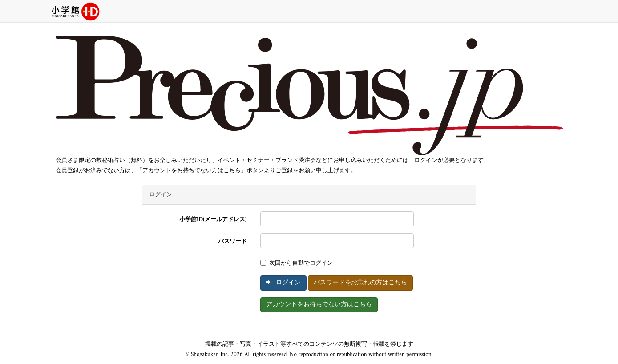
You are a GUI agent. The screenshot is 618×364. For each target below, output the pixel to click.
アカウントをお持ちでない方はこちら (319, 305)
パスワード (232, 241)
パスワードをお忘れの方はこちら (360, 283)
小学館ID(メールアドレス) (213, 220)
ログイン (283, 283)
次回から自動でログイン (297, 263)
